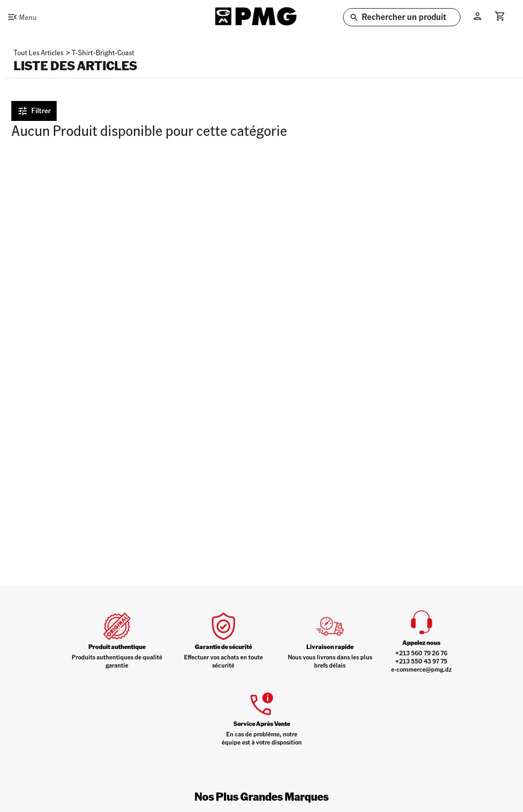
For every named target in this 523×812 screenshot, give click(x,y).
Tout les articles (39, 52)
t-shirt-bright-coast (103, 52)
